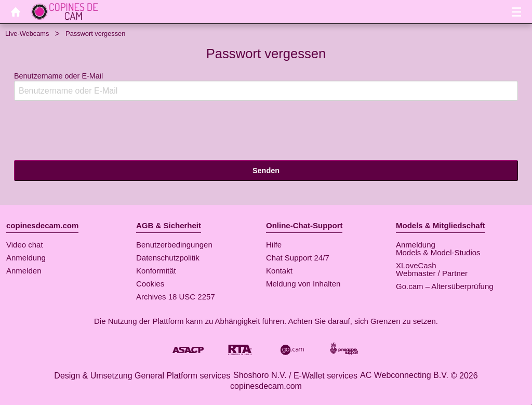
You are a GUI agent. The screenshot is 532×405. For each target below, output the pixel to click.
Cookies (150, 284)
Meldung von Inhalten (303, 284)
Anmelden (24, 271)
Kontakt (279, 271)
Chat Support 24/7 (298, 258)
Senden (266, 171)
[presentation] (93, 129)
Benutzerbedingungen (174, 245)
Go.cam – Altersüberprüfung (445, 286)
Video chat (25, 245)
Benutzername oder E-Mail (266, 87)
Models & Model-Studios (438, 252)
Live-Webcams (27, 34)
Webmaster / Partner (432, 273)
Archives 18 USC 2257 (176, 297)
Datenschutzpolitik (168, 258)
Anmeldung (26, 258)
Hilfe (274, 245)
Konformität (156, 271)
